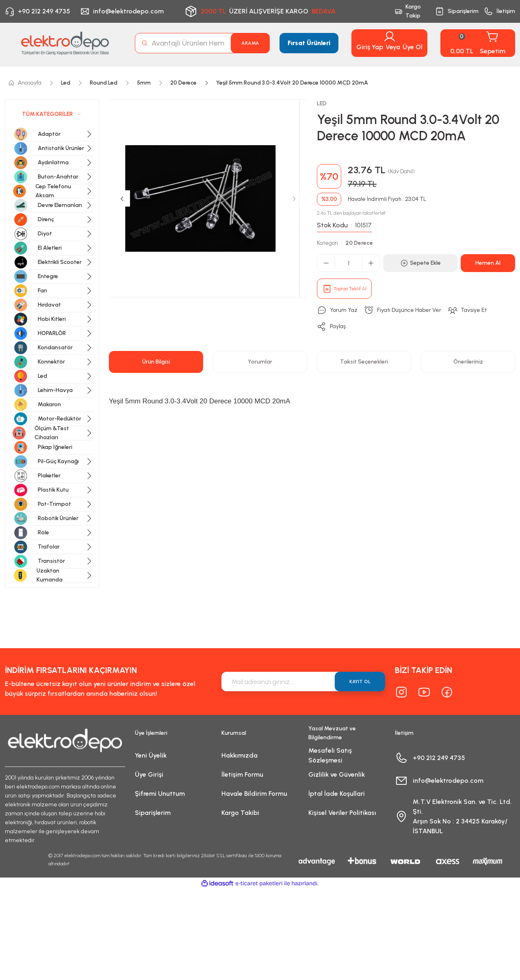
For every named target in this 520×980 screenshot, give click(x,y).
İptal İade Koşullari (337, 794)
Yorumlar (260, 362)
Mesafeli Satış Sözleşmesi (330, 755)
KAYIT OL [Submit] (360, 682)
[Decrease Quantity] (326, 263)
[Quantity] (348, 263)
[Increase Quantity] (370, 263)
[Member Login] (390, 37)
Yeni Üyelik (151, 755)
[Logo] (65, 43)
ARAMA (250, 43)
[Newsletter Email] (303, 682)
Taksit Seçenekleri (364, 362)
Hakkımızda (239, 755)
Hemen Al (488, 263)
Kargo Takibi (240, 813)
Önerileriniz (468, 362)
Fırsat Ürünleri (309, 43)
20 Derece (359, 243)
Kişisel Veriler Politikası (342, 813)
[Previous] (122, 198)
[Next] (294, 198)
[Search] (202, 43)
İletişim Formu (242, 774)
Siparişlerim (153, 813)
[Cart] (478, 43)
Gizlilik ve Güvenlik (337, 774)
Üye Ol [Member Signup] (413, 47)
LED (322, 103)
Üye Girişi (149, 774)
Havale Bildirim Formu (254, 794)
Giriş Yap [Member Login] (370, 47)
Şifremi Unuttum (160, 794)
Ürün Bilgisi (156, 362)
